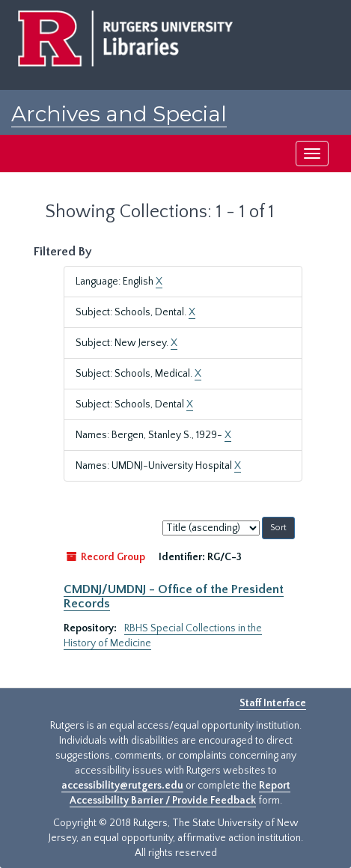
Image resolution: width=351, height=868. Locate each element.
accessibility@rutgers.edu (122, 786)
